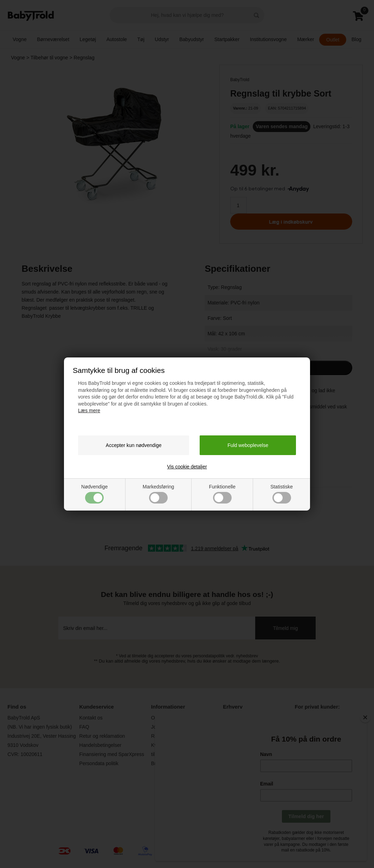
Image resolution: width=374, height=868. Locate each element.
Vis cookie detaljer (187, 467)
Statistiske (282, 494)
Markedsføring (158, 494)
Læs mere (89, 410)
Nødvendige (95, 494)
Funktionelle (222, 494)
